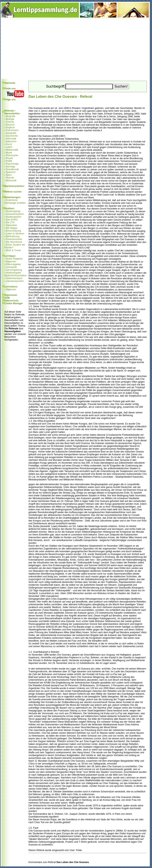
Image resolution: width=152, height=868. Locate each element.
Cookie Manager (14, 303)
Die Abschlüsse (14, 242)
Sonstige (10, 167)
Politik (9, 161)
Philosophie (12, 155)
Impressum (11, 295)
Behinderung (13, 236)
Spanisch (11, 172)
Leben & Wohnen (15, 234)
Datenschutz (11, 301)
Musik (9, 153)
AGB (7, 298)
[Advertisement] (75, 49)
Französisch (12, 130)
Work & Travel (13, 250)
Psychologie (12, 164)
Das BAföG (12, 220)
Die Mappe (12, 228)
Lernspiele (11, 267)
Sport (9, 175)
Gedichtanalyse (14, 278)
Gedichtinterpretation (15, 276)
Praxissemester (14, 239)
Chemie (10, 122)
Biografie (10, 116)
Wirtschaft (11, 181)
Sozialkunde (12, 169)
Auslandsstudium (15, 214)
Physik (9, 158)
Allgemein (11, 262)
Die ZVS (10, 222)
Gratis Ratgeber (14, 259)
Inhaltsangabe (13, 273)
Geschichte (12, 136)
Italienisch (11, 141)
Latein (9, 147)
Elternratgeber (13, 264)
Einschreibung (13, 231)
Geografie (11, 133)
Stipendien (11, 225)
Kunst (9, 144)
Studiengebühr (14, 217)
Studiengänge (13, 211)
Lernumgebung (14, 270)
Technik (10, 178)
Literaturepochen (15, 281)
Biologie (10, 119)
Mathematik (12, 150)
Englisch (10, 127)
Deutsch (10, 125)
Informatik (11, 139)
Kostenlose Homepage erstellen (15, 201)
